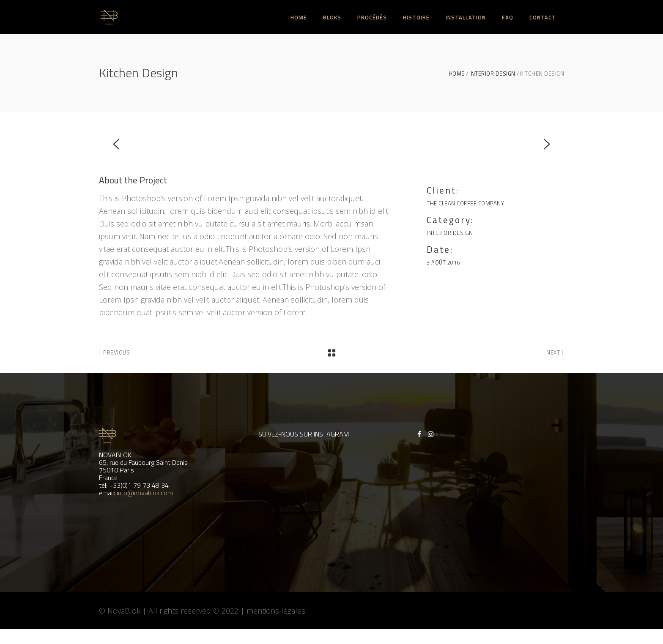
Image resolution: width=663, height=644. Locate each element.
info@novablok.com (145, 493)
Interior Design (492, 74)
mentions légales (276, 611)
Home (457, 74)
